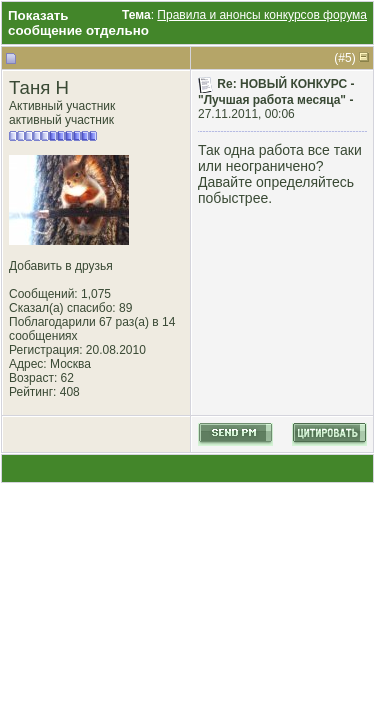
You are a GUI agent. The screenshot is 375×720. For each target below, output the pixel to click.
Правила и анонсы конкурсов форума (262, 15)
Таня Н (39, 87)
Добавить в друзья (61, 266)
